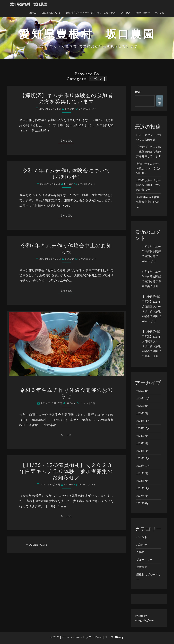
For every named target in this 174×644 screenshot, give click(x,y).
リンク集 (160, 13)
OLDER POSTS (37, 545)
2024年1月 (142, 451)
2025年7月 (142, 413)
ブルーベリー (144, 560)
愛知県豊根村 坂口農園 (28, 4)
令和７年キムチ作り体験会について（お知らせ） (66, 173)
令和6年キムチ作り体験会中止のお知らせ (66, 248)
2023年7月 (142, 473)
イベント (142, 537)
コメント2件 (88, 403)
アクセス (126, 13)
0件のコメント (88, 109)
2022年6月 (142, 503)
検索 (138, 92)
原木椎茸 (142, 567)
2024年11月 (143, 421)
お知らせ (142, 545)
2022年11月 (143, 488)
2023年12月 (143, 458)
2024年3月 (142, 443)
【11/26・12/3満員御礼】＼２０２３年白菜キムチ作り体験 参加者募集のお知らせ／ (66, 471)
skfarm (70, 109)
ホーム (33, 13)
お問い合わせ (143, 13)
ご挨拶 (140, 552)
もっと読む (67, 140)
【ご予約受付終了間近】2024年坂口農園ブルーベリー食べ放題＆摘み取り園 (151, 306)
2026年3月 (142, 391)
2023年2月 (142, 481)
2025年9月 (142, 406)
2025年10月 (143, 398)
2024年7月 (142, 436)
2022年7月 (142, 496)
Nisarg (119, 637)
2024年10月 (143, 428)
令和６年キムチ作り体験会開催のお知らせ (66, 393)
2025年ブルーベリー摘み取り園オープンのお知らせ (149, 185)
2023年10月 (143, 466)
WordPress (96, 637)
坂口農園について (51, 13)
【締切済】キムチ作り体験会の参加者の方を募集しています (66, 98)
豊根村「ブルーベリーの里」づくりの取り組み (91, 13)
